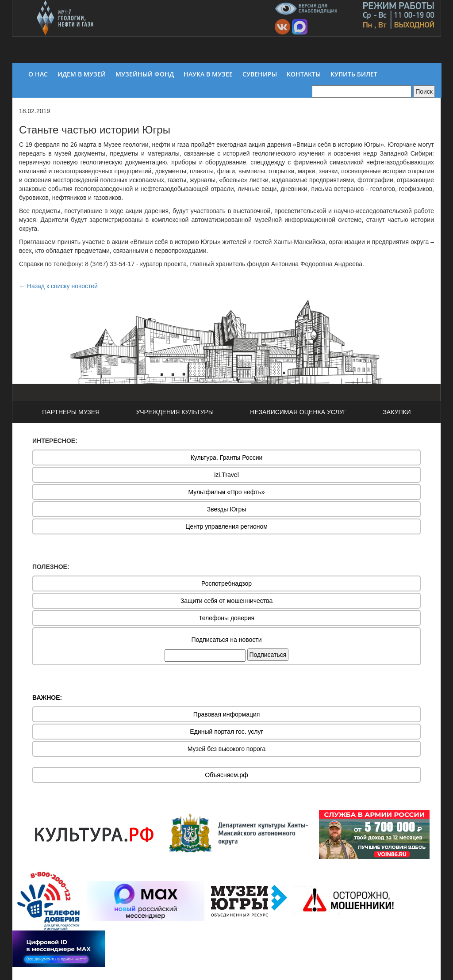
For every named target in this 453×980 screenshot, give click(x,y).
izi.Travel (226, 475)
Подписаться (268, 655)
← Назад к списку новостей (58, 286)
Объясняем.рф (226, 775)
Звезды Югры (227, 509)
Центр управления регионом (226, 526)
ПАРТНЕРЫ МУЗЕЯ (71, 412)
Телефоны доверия (226, 618)
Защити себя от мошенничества (227, 601)
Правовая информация (227, 714)
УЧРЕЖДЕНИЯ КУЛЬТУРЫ (175, 412)
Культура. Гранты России (227, 458)
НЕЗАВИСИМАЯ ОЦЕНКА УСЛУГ (298, 412)
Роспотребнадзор (226, 583)
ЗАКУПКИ (397, 412)
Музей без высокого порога (227, 749)
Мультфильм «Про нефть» (226, 492)
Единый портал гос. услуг (226, 732)
